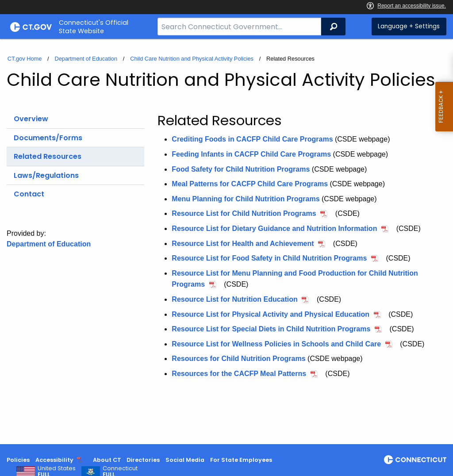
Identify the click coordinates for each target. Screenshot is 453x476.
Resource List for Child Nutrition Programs (244, 213)
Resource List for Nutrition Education (234, 299)
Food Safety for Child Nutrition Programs (241, 169)
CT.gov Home (25, 59)
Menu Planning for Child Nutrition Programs (246, 199)
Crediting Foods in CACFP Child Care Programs (252, 139)
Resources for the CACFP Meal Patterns (239, 374)
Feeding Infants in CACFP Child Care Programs (251, 154)
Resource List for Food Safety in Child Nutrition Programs (269, 258)
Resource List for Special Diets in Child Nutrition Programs (271, 329)
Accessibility (54, 460)
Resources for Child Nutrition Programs (238, 359)
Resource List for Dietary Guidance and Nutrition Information (274, 228)
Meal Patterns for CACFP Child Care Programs (250, 184)
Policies (18, 460)
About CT (107, 460)
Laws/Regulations (46, 175)
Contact (29, 194)
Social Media (185, 460)
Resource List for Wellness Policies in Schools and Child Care (276, 344)
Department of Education (86, 59)
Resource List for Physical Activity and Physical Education (271, 314)
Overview (31, 119)
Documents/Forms (48, 138)
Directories (143, 460)
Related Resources (48, 156)
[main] (226, 242)
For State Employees (241, 460)
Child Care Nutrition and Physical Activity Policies (192, 59)
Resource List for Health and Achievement (243, 244)
